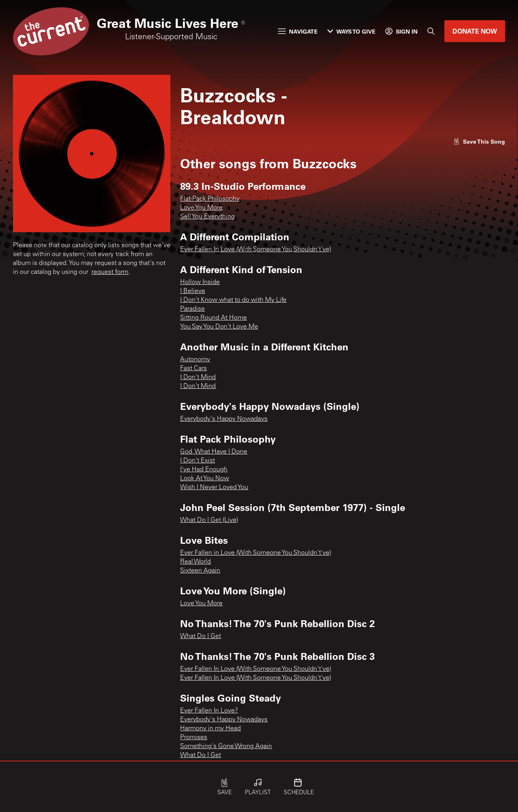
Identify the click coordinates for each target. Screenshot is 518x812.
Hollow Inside (200, 282)
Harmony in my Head (210, 729)
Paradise (192, 309)
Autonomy (195, 360)
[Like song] (479, 141)
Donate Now (475, 31)
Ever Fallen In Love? (209, 711)
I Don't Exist (197, 461)
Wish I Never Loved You (214, 488)
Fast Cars (193, 369)
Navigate (298, 31)
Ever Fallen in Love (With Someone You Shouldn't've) (256, 553)
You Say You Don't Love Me (219, 327)
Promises (194, 738)
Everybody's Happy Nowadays (224, 419)
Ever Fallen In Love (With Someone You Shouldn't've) (256, 250)
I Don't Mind (198, 377)
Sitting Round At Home (213, 318)
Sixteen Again (200, 571)
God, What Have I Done (214, 452)
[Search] (431, 31)
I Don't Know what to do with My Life (233, 300)
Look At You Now (205, 479)
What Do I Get (201, 636)
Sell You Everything (207, 217)
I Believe (193, 291)
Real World (195, 562)
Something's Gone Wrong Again (226, 746)
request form (110, 272)
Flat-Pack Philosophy (210, 199)
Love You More (201, 208)
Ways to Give (351, 31)
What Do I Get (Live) (209, 520)
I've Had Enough (204, 470)
